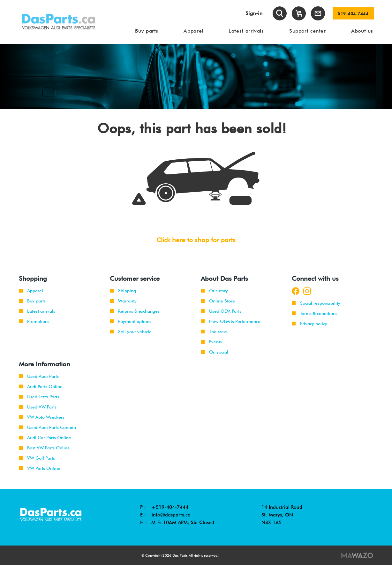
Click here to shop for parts (196, 240)
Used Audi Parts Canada (47, 427)
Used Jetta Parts (39, 397)
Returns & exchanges (135, 311)
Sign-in (254, 13)
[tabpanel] (196, 76)
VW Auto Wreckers (42, 417)
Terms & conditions (315, 313)
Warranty (123, 301)
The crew (214, 332)
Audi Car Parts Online (45, 438)
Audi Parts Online (41, 386)
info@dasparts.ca (171, 515)
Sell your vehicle (131, 332)
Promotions (34, 321)
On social (215, 352)
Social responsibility (316, 303)
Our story (214, 291)
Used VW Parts (38, 407)
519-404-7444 (353, 13)
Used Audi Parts (39, 376)
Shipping (123, 291)
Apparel (31, 291)
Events (211, 342)
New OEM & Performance (231, 321)
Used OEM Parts (221, 311)
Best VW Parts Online (44, 448)
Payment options (131, 321)
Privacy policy (309, 324)
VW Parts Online (40, 468)
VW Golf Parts (37, 458)
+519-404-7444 (170, 507)
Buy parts (32, 301)
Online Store (218, 301)
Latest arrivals (37, 311)
